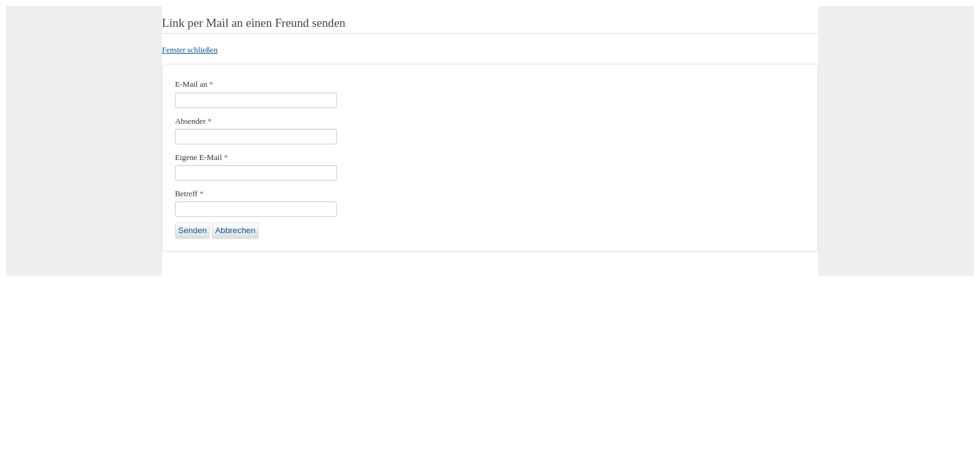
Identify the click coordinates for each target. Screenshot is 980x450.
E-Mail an (194, 84)
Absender (193, 121)
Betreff (189, 194)
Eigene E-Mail (202, 157)
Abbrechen (235, 230)
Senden (192, 230)
